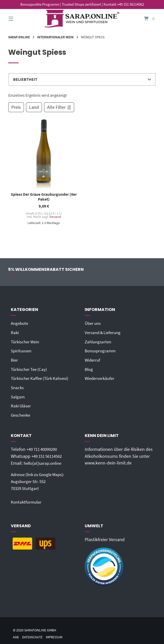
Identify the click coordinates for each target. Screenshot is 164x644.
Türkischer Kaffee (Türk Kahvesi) (42, 378)
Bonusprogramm (101, 351)
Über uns (94, 324)
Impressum (58, 635)
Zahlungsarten (99, 342)
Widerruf (93, 360)
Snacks (18, 387)
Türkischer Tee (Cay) (30, 369)
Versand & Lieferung (104, 333)
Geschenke (21, 414)
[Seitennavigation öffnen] (20, 19)
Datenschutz (34, 635)
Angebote (20, 324)
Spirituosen (22, 351)
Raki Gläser (22, 405)
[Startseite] (82, 19)
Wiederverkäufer (101, 378)
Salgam (18, 396)
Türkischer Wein (26, 342)
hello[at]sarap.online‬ (44, 462)
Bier (15, 360)
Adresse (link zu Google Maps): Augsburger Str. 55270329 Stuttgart (40, 480)
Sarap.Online (19, 37)
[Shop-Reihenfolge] (82, 79)
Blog (89, 369)
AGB (16, 635)
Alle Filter (59, 107)
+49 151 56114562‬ (49, 455)
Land (34, 107)
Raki (15, 333)
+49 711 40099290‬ (44, 448)
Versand (55, 217)
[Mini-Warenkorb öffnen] (144, 19)
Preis (16, 107)
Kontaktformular (27, 500)
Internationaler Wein (55, 37)
